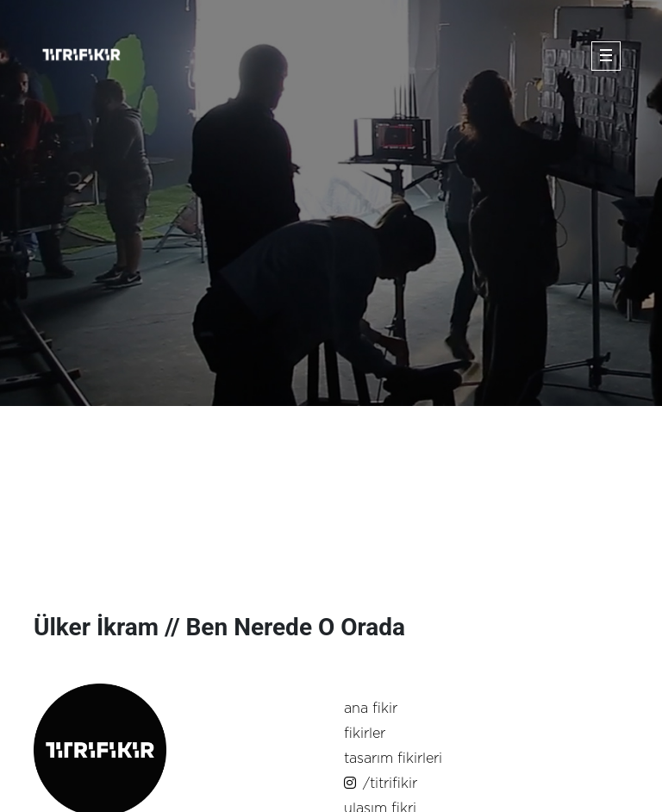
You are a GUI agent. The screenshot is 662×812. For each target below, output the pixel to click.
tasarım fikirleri (393, 759)
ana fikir (371, 709)
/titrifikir (381, 784)
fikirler (365, 734)
